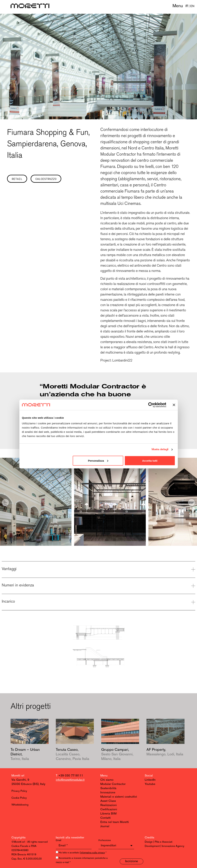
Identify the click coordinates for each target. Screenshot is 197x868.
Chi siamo (107, 780)
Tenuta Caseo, (73, 754)
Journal (105, 826)
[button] (5, 502)
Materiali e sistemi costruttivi (119, 797)
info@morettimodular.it (70, 780)
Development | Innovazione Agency (165, 846)
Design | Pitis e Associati (159, 842)
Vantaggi (9, 569)
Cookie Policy (19, 798)
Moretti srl (18, 776)
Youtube (150, 784)
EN (192, 6)
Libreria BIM (108, 814)
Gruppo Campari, (117, 754)
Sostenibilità (108, 788)
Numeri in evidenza (18, 585)
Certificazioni (109, 809)
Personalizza (98, 460)
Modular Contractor (113, 784)
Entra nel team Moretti (115, 822)
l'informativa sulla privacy (92, 853)
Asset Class (108, 801)
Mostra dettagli (160, 450)
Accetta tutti (150, 460)
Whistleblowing (20, 805)
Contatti (106, 818)
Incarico (8, 601)
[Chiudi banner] (174, 405)
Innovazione (108, 793)
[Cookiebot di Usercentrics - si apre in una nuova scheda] (151, 405)
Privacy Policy (19, 791)
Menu (178, 6)
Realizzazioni (109, 805)
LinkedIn (150, 780)
